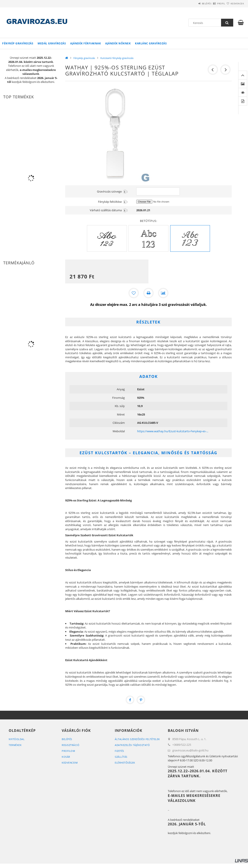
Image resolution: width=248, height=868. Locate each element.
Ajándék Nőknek (118, 43)
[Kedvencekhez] (134, 293)
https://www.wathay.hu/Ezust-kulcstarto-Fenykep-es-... (173, 431)
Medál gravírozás (52, 43)
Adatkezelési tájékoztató (132, 745)
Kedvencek (235, 3)
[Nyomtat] (148, 293)
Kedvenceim (70, 763)
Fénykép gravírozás (18, 43)
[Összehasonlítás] (163, 293)
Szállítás (121, 757)
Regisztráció (71, 745)
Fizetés (119, 751)
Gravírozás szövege (112, 191)
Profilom (68, 751)
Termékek (15, 745)
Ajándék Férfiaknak (86, 43)
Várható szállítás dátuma (109, 210)
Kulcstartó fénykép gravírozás (117, 58)
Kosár (66, 757)
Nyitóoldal (17, 739)
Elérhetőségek (125, 763)
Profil (214, 3)
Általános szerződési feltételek (137, 739)
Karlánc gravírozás (151, 43)
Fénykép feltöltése (113, 202)
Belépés (195, 3)
